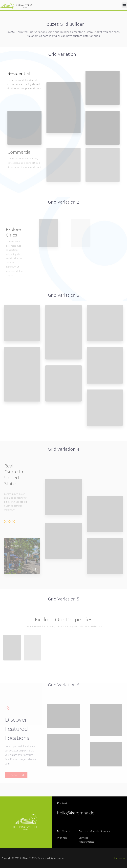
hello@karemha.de (76, 813)
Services (105, 831)
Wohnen (62, 838)
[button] (124, 5)
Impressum (120, 858)
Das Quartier (64, 831)
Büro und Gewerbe (89, 831)
